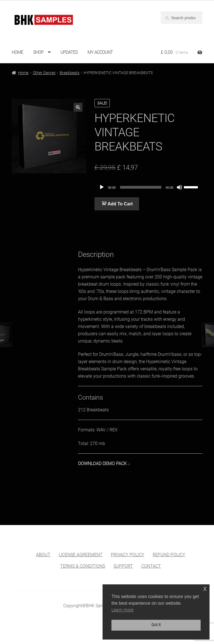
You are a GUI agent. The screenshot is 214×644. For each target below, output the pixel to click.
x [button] (205, 588)
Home (23, 73)
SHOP (38, 52)
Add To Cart (120, 204)
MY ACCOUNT (100, 52)
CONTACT (151, 566)
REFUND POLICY (169, 555)
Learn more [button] (122, 610)
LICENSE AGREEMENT (81, 555)
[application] (148, 187)
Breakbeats (70, 73)
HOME (17, 52)
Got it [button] (156, 625)
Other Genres (44, 73)
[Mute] (179, 187)
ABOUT (43, 555)
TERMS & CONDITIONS (83, 566)
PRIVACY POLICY (128, 555)
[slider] (141, 187)
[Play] (102, 187)
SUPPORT (123, 566)
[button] (78, 107)
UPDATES (69, 52)
